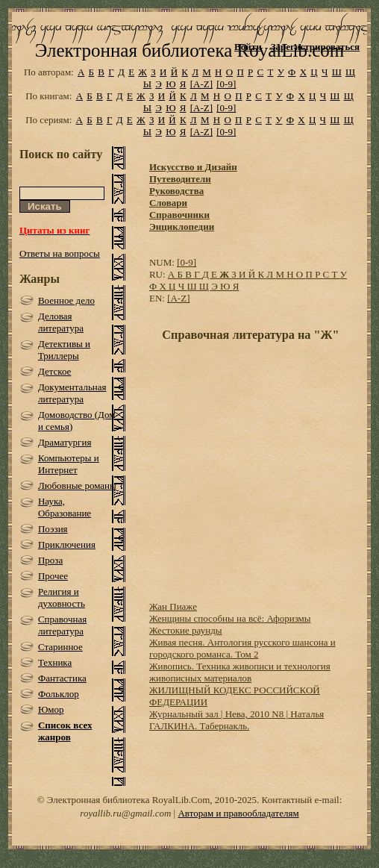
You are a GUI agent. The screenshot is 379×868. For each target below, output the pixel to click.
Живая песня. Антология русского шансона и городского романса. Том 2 (242, 648)
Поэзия (53, 529)
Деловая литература (61, 322)
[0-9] (226, 84)
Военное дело (66, 300)
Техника (55, 662)
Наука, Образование (65, 507)
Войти (248, 47)
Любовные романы (77, 485)
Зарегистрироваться (315, 47)
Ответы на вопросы (60, 253)
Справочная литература (62, 625)
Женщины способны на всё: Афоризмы (230, 618)
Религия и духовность (62, 597)
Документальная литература (72, 393)
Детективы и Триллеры (64, 350)
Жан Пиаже (173, 606)
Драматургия (65, 442)
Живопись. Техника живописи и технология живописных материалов (240, 672)
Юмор (51, 709)
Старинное (60, 647)
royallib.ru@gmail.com (125, 813)
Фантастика (62, 678)
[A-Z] (201, 84)
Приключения (67, 544)
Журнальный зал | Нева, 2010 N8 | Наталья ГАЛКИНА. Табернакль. (237, 720)
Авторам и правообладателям (238, 813)
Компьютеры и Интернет (69, 464)
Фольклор (59, 694)
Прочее (53, 576)
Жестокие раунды (186, 630)
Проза (50, 560)
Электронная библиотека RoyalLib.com (189, 50)
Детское (55, 371)
